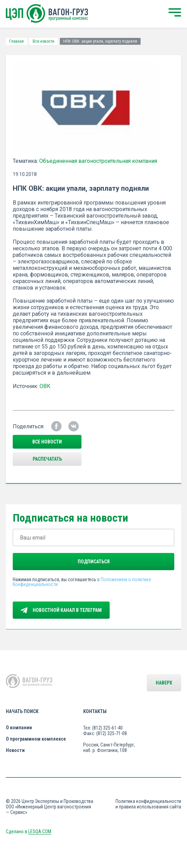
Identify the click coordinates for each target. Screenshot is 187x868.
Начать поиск (22, 711)
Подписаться (94, 562)
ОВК (45, 386)
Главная (16, 41)
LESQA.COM (40, 832)
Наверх (164, 683)
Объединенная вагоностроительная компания (98, 161)
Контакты (95, 711)
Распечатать (47, 459)
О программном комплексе (36, 739)
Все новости (43, 41)
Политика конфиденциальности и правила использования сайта (148, 804)
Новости (15, 750)
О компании (19, 728)
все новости (47, 442)
